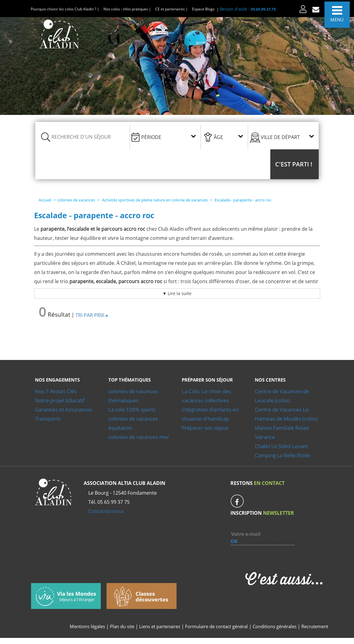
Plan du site (122, 626)
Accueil (45, 200)
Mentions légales (87, 626)
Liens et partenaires (160, 626)
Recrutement (315, 626)
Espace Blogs (203, 9)
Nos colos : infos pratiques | (127, 9)
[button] (294, 164)
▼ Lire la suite (177, 293)
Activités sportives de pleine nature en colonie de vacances (155, 200)
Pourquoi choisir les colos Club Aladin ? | (65, 9)
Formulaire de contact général (216, 626)
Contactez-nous (106, 511)
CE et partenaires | (172, 9)
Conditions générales (275, 626)
